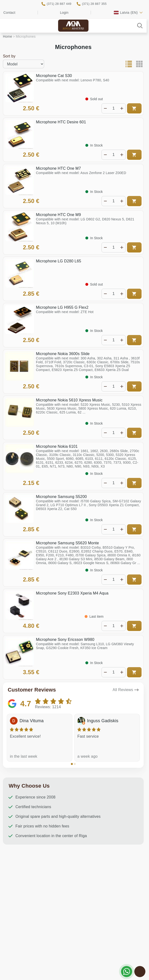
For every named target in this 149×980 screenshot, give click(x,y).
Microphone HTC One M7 (58, 168)
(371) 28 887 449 (59, 4)
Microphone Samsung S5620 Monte (67, 543)
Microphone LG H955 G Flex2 (62, 307)
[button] (72, 764)
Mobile (73, 29)
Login (64, 13)
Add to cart (134, 108)
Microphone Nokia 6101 (57, 446)
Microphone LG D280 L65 (59, 261)
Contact (9, 13)
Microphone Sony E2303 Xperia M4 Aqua (72, 593)
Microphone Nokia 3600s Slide (63, 354)
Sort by (9, 56)
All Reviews (123, 690)
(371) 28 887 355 (94, 4)
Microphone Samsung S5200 (61, 497)
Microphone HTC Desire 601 (61, 122)
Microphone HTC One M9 (58, 215)
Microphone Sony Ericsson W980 (65, 640)
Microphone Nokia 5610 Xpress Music (69, 400)
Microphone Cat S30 (54, 76)
